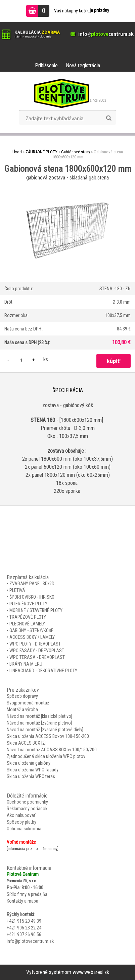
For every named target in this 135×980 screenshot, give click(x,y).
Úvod (17, 152)
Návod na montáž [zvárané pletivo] (39, 723)
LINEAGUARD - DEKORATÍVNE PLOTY (43, 671)
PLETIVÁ (17, 590)
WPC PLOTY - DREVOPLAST (35, 644)
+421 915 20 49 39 (24, 921)
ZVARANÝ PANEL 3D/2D (32, 584)
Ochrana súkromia (24, 829)
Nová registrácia (83, 65)
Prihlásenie (46, 65)
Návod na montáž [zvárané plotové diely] (45, 730)
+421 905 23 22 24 (24, 928)
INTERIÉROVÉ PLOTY (28, 604)
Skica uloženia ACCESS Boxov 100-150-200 (48, 736)
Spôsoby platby (21, 822)
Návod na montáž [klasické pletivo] (39, 716)
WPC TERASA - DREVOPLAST (37, 657)
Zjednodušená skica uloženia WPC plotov (46, 756)
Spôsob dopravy (22, 696)
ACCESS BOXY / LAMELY (32, 637)
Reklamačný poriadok (27, 809)
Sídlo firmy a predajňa (27, 894)
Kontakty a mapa (22, 901)
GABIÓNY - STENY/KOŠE (31, 630)
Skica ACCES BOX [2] (26, 743)
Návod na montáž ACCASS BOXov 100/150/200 (52, 750)
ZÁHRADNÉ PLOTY (41, 152)
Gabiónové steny (76, 152)
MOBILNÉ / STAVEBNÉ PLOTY (36, 610)
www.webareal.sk (91, 972)
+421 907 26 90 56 (24, 934)
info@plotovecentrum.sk (30, 941)
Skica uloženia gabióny (29, 763)
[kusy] (21, 360)
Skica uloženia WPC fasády (33, 770)
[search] (109, 118)
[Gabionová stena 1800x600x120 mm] (67, 185)
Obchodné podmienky (27, 802)
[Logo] (68, 93)
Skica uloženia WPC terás (31, 776)
